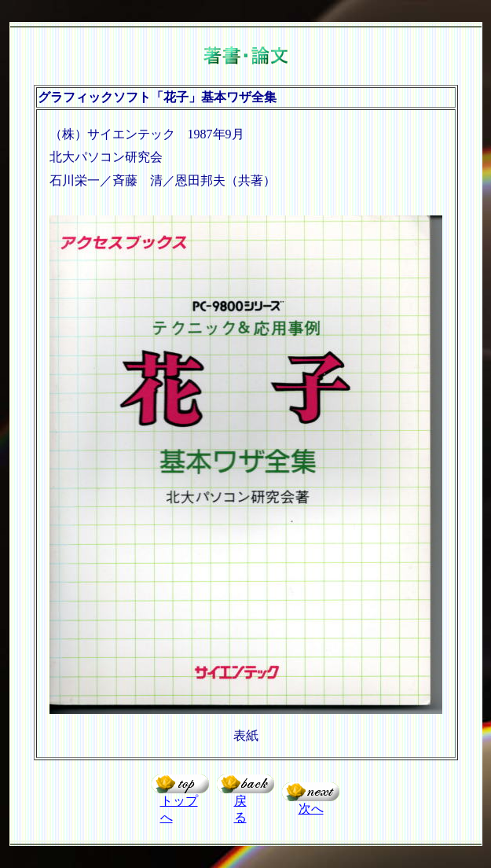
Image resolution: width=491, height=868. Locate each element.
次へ (311, 809)
